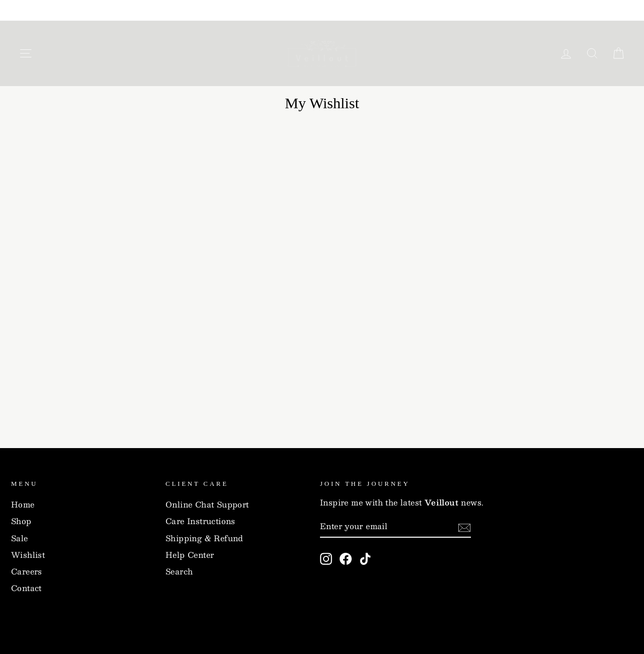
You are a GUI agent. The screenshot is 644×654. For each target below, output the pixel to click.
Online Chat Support (207, 504)
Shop (21, 521)
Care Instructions (200, 521)
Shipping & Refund (205, 538)
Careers (27, 571)
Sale (20, 538)
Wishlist (28, 555)
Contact (26, 588)
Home (23, 504)
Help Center (190, 555)
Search (179, 571)
